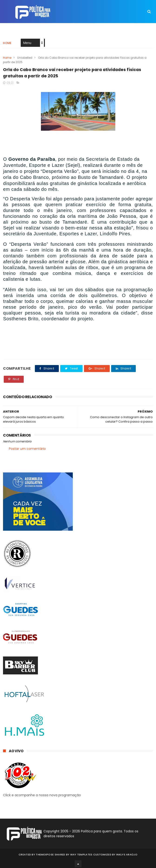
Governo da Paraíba (32, 159)
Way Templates (81, 853)
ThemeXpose (45, 853)
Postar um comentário (27, 449)
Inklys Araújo (127, 853)
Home (7, 38)
